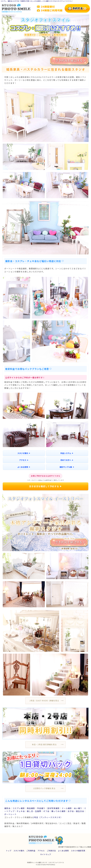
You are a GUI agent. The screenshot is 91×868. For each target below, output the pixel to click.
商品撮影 (31, 808)
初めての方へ (67, 460)
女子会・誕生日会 (76, 811)
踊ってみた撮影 (59, 811)
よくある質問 (24, 467)
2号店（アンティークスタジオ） (48, 817)
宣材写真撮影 (53, 808)
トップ (8, 851)
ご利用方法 (51, 851)
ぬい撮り (78, 808)
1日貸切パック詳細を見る (44, 788)
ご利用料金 (31, 851)
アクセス (24, 460)
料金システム (67, 453)
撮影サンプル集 (67, 467)
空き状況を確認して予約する (45, 486)
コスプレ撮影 (19, 808)
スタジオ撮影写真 (78, 851)
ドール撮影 (67, 808)
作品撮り (41, 808)
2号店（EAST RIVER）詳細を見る (44, 701)
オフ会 (46, 811)
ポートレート (10, 814)
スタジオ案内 (24, 453)
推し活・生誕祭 (34, 811)
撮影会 (7, 808)
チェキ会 (21, 811)
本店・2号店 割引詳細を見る (44, 744)
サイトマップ (45, 854)
